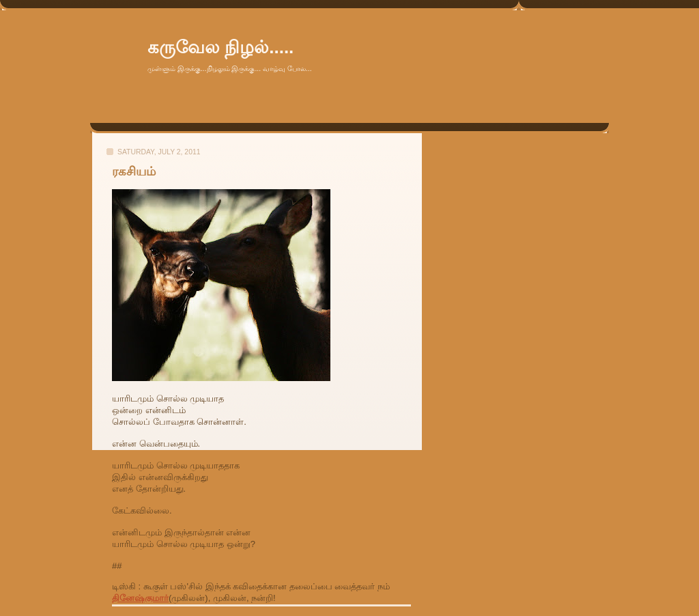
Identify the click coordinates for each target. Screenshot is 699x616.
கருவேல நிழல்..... (220, 47)
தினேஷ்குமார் (140, 598)
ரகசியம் (134, 171)
